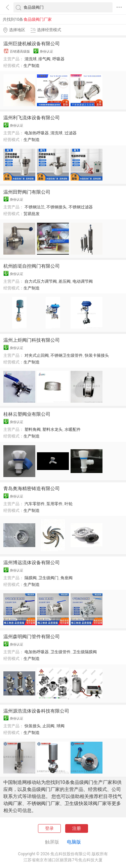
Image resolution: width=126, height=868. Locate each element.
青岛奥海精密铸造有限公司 (32, 488)
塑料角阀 (33, 429)
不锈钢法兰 (35, 207)
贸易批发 (32, 214)
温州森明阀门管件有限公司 (32, 637)
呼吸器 (58, 59)
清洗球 (31, 59)
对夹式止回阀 (37, 355)
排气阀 (44, 59)
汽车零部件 (35, 504)
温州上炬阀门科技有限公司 (32, 340)
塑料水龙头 (52, 429)
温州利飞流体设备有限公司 (32, 118)
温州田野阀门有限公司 (27, 192)
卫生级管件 (60, 652)
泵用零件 (54, 504)
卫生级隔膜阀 (85, 652)
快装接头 (33, 726)
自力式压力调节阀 (41, 281)
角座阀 (67, 578)
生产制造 (32, 66)
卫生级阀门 (48, 578)
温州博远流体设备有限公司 (32, 562)
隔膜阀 (31, 578)
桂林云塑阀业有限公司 (27, 414)
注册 (77, 828)
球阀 (60, 726)
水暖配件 (73, 429)
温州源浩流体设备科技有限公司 (36, 711)
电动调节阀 (83, 281)
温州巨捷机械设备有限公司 (32, 44)
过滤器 (71, 133)
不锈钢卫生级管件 (67, 355)
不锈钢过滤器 (81, 207)
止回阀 (48, 726)
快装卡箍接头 (97, 355)
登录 (49, 828)
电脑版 (74, 842)
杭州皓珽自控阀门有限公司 (32, 266)
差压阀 (65, 281)
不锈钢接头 (56, 207)
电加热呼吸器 (37, 133)
